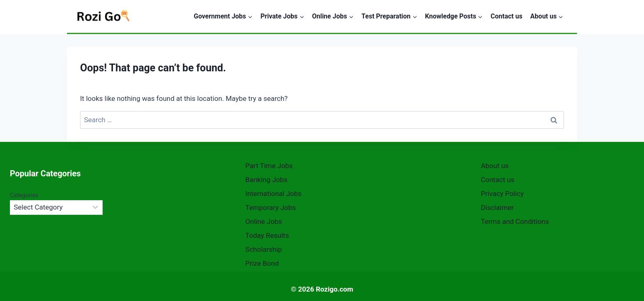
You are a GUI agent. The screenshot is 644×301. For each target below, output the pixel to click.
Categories (24, 195)
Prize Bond (262, 263)
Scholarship (263, 249)
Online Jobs (263, 221)
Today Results (267, 235)
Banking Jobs (266, 180)
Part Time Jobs (269, 166)
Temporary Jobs (270, 208)
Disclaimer (497, 208)
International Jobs (273, 194)
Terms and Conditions (515, 221)
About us (495, 166)
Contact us (507, 16)
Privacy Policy (503, 194)
